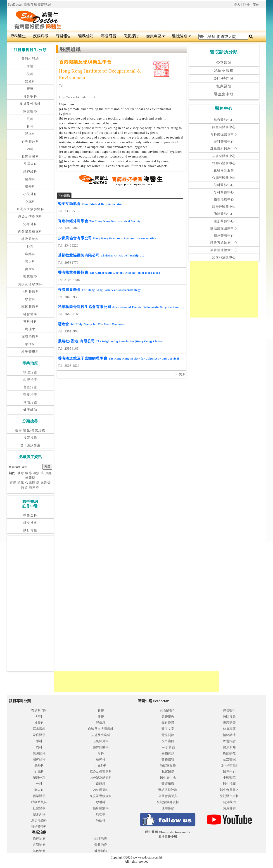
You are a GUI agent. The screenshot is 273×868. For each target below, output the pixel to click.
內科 (30, 149)
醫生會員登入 (229, 790)
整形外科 (30, 322)
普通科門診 (30, 59)
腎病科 (30, 134)
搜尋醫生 (229, 711)
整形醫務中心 (224, 221)
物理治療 (30, 372)
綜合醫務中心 (224, 120)
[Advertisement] (159, 19)
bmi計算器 (168, 747)
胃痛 (13, 483)
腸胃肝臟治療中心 (224, 250)
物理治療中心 (224, 199)
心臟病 (30, 483)
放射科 (30, 299)
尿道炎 (46, 483)
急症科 (30, 344)
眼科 (30, 119)
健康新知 (229, 747)
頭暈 (21, 483)
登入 (237, 5)
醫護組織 (168, 784)
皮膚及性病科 (30, 104)
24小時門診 (224, 78)
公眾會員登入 (168, 796)
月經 (48, 473)
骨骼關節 (168, 735)
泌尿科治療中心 (224, 257)
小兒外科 (30, 194)
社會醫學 (30, 314)
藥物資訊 (168, 753)
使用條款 (168, 808)
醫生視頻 (229, 784)
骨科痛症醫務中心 (224, 134)
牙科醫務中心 (224, 192)
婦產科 (30, 81)
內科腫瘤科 (30, 292)
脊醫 (30, 66)
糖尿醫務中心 (224, 236)
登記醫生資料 (229, 796)
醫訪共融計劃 (168, 790)
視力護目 (168, 741)
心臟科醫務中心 (224, 178)
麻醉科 (30, 254)
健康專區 (155, 36)
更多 (180, 374)
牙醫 (30, 89)
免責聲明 (229, 808)
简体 (256, 5)
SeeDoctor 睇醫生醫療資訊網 (29, 5)
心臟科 (30, 201)
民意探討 (131, 36)
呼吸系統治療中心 (224, 243)
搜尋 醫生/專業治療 (30, 430)
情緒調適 (229, 735)
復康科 (30, 269)
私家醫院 (224, 86)
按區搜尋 (30, 438)
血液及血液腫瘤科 (30, 209)
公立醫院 (224, 62)
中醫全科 (30, 515)
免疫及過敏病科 (30, 284)
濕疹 (36, 473)
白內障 (34, 487)
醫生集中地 (224, 94)
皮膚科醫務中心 (224, 156)
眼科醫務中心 (224, 142)
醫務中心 (229, 772)
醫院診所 (182, 36)
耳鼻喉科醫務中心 (224, 149)
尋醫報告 (63, 36)
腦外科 (30, 187)
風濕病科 (30, 164)
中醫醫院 (229, 778)
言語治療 (30, 387)
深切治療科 (30, 337)
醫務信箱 (86, 36)
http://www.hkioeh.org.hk (78, 97)
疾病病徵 (41, 36)
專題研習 (109, 36)
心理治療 (30, 380)
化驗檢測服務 (224, 171)
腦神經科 (30, 171)
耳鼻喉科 (30, 96)
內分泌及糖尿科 (30, 232)
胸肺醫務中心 (224, 214)
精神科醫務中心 (224, 163)
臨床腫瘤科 (30, 307)
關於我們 (229, 802)
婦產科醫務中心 (224, 127)
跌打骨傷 (30, 530)
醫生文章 (168, 729)
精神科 (30, 179)
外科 (30, 247)
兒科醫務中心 (224, 185)
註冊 (247, 5)
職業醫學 (30, 276)
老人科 (30, 262)
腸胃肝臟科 (30, 156)
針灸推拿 (30, 523)
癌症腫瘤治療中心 (224, 228)
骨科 (30, 126)
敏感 (28, 473)
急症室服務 (224, 70)
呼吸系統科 (30, 239)
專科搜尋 (168, 723)
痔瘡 (25, 487)
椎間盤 (30, 478)
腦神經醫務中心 (224, 207)
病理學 (30, 329)
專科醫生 (18, 36)
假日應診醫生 (30, 445)
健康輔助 (30, 410)
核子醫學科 (30, 352)
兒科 (30, 74)
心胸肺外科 (30, 142)
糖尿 (21, 473)
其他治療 (30, 402)
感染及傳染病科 (30, 217)
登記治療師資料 (168, 802)
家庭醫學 (30, 112)
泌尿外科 (30, 224)
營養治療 (30, 395)
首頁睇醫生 (168, 711)
